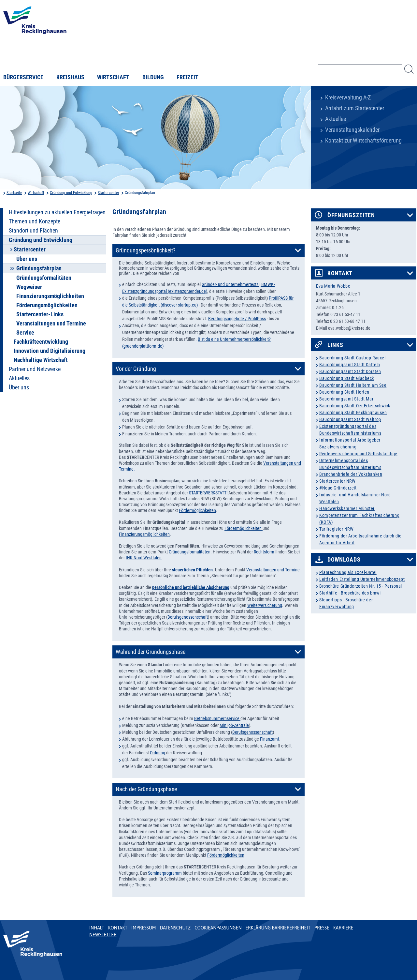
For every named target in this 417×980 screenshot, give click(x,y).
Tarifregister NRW (337, 529)
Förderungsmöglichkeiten (47, 305)
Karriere (343, 928)
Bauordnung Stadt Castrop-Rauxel (352, 358)
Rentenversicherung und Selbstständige (358, 454)
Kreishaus (70, 77)
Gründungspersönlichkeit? (146, 250)
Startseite (14, 193)
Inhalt (97, 928)
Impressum (144, 928)
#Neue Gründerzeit (338, 488)
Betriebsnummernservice (217, 718)
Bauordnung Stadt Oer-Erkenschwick (355, 406)
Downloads (344, 560)
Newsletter (103, 935)
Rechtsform (265, 552)
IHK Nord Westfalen (144, 558)
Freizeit (187, 77)
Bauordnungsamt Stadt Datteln (350, 365)
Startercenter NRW (338, 481)
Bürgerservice (23, 77)
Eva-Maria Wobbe (333, 286)
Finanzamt (270, 739)
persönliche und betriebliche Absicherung (191, 587)
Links (335, 345)
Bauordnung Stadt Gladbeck (347, 378)
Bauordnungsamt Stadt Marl (347, 399)
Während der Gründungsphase (151, 652)
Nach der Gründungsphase (146, 789)
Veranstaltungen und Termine (51, 324)
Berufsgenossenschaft (188, 617)
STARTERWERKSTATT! (208, 493)
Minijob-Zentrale (234, 725)
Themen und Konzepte (35, 221)
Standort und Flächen (33, 231)
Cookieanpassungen (218, 928)
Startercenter (108, 193)
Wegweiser (29, 287)
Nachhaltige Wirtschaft (41, 360)
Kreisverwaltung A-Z (348, 98)
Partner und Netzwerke (35, 369)
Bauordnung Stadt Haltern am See (353, 385)
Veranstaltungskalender (352, 130)
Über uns (27, 259)
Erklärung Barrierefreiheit (278, 928)
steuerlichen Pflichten (192, 570)
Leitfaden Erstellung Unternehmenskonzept (362, 579)
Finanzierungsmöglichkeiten (50, 296)
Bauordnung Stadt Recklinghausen (353, 413)
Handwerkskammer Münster (347, 508)
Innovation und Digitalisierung (50, 351)
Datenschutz (175, 928)
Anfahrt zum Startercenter (355, 108)
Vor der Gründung (136, 369)
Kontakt (340, 273)
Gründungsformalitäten (44, 278)
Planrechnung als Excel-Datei (348, 572)
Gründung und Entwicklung (71, 193)
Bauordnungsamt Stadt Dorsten (350, 371)
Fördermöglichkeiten (197, 510)
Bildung (153, 77)
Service (25, 333)
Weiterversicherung (265, 605)
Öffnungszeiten (351, 215)
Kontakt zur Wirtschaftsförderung (363, 141)
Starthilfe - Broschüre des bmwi (350, 593)
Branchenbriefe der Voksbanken (351, 474)
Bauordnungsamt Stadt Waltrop (350, 419)
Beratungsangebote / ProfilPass (237, 319)
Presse (322, 928)
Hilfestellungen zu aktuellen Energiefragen (57, 212)
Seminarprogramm (165, 873)
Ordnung (158, 753)
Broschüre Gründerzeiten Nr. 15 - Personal (361, 586)
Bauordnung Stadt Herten (344, 392)
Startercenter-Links (40, 314)
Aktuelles (336, 119)
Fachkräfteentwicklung (41, 342)
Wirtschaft (113, 77)
